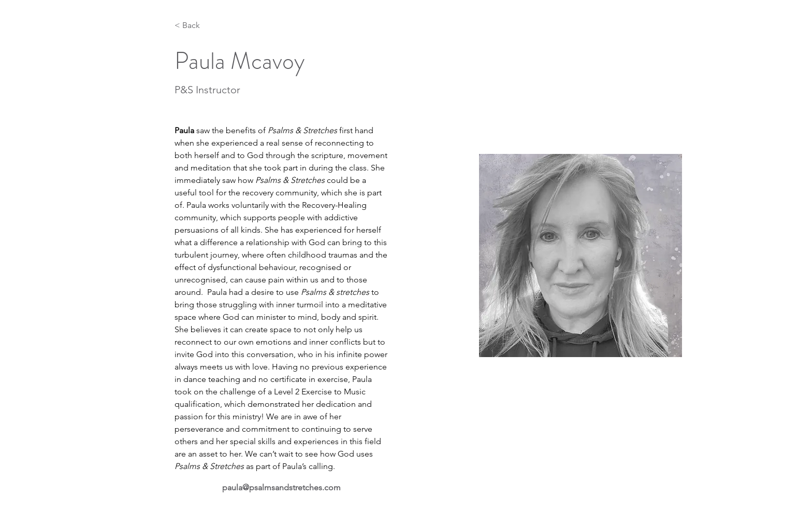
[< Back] (195, 26)
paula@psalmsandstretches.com (281, 487)
